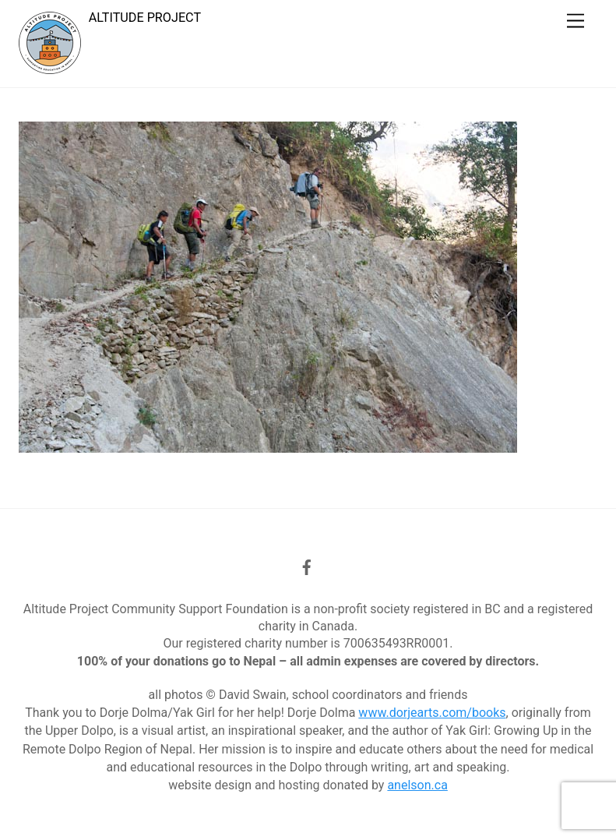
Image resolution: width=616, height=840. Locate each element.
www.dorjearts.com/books (432, 713)
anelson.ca (417, 785)
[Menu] (576, 21)
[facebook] (307, 566)
